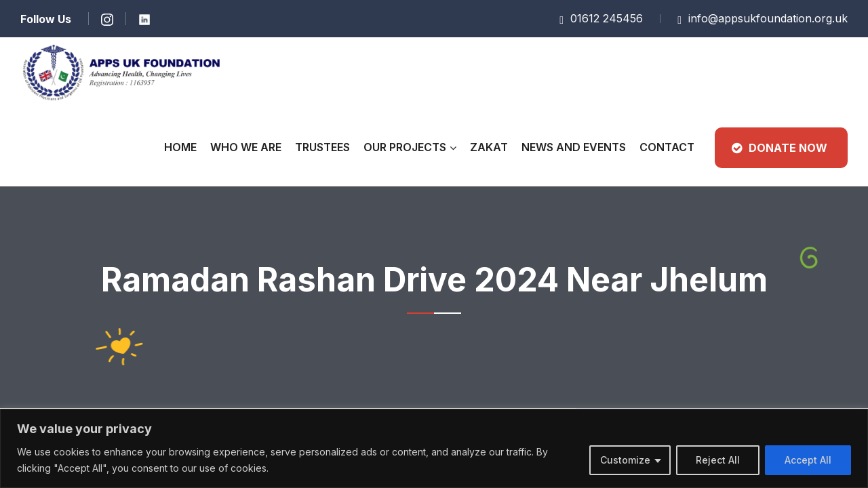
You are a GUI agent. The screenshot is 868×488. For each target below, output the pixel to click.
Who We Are (246, 147)
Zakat (489, 147)
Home (180, 147)
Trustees (322, 147)
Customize (625, 460)
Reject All (718, 460)
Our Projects (405, 147)
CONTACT (667, 147)
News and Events (574, 147)
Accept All (808, 460)
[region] (434, 448)
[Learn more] (107, 19)
